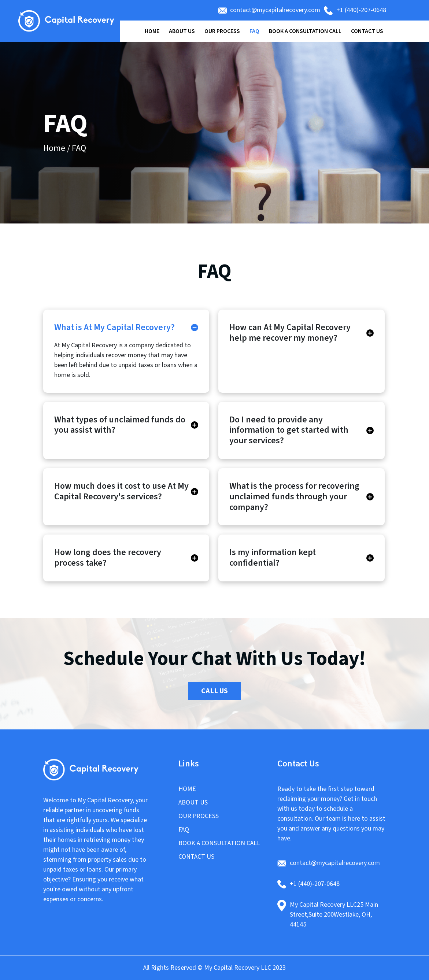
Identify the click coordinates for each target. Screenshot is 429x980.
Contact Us (367, 31)
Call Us (214, 691)
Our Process (222, 31)
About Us (182, 31)
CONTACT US (196, 857)
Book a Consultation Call (305, 31)
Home (152, 31)
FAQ (254, 31)
